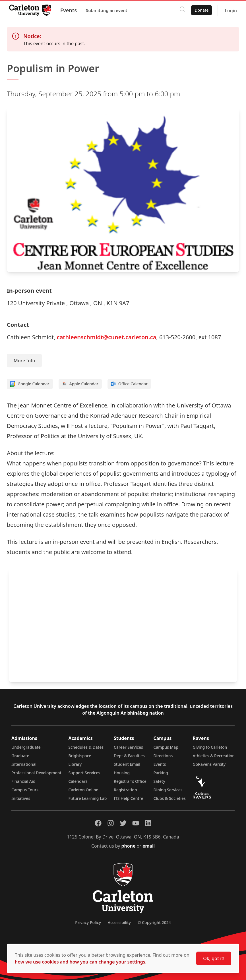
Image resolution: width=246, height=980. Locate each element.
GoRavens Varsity (209, 764)
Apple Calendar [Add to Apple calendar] (80, 384)
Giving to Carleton (210, 747)
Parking (161, 773)
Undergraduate (26, 747)
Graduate (20, 756)
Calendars (78, 781)
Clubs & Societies (169, 798)
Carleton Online (83, 790)
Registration (125, 790)
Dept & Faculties (129, 756)
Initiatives (21, 798)
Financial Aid (23, 781)
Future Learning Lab (87, 798)
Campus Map (166, 747)
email (149, 846)
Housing (122, 773)
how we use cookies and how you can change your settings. (81, 962)
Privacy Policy (88, 922)
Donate (201, 10)
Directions (163, 756)
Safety (159, 781)
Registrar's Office (130, 781)
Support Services (84, 773)
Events (69, 10)
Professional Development (36, 773)
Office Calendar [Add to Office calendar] (129, 384)
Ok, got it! (214, 958)
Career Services (128, 747)
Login (231, 11)
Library (75, 764)
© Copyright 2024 (154, 922)
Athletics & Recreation (214, 756)
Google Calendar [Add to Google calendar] (30, 384)
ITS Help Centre (129, 798)
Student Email (127, 764)
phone (129, 846)
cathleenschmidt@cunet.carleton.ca (107, 337)
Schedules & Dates (86, 747)
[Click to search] (183, 10)
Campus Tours (25, 790)
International (24, 764)
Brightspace (80, 756)
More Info (24, 361)
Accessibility (119, 922)
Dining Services (168, 790)
